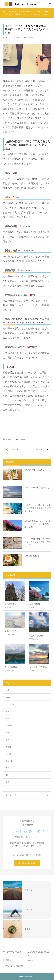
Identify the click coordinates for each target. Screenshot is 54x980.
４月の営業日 (35, 604)
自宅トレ (9, 761)
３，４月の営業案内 (38, 667)
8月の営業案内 (12, 667)
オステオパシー (20, 38)
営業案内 (7, 960)
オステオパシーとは (12, 952)
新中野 (8, 747)
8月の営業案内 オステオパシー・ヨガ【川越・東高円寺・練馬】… (37, 524)
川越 (8, 733)
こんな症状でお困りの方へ (38, 953)
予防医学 (30, 38)
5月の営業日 (11, 604)
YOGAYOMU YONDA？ (35, 470)
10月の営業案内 (32, 556)
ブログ (30, 960)
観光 (8, 782)
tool (7, 690)
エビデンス (10, 704)
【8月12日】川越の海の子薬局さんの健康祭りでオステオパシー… (38, 542)
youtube (9, 697)
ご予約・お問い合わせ (27, 863)
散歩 (8, 740)
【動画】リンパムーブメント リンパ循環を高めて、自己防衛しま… (38, 508)
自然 (8, 768)
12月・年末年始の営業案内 (37, 488)
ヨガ (8, 718)
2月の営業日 (11, 631)
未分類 (8, 754)
